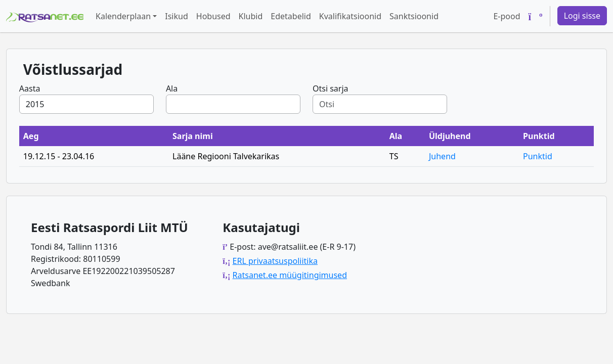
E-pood (507, 16)
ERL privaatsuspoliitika (275, 261)
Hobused (213, 16)
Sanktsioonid (414, 16)
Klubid (251, 16)
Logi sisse (582, 16)
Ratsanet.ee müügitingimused (290, 275)
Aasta (30, 88)
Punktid (538, 156)
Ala (172, 88)
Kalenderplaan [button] (123, 16)
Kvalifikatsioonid (350, 16)
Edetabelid (291, 16)
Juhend (442, 156)
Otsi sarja (331, 88)
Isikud (177, 16)
